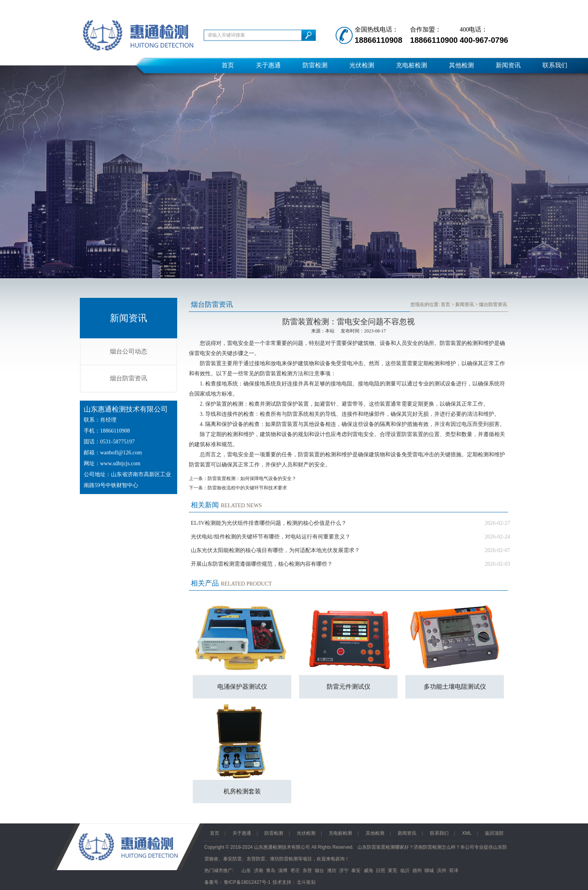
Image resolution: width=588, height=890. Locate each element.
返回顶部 (494, 833)
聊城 (429, 871)
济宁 (344, 871)
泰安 (356, 871)
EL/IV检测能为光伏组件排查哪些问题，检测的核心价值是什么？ (269, 523)
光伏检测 (362, 65)
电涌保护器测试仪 (242, 687)
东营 (307, 871)
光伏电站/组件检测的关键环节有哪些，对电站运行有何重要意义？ (271, 537)
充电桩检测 (412, 65)
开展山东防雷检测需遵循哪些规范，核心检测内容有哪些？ (262, 564)
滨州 (442, 871)
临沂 (405, 871)
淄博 (283, 871)
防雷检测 (315, 65)
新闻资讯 (508, 65)
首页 (228, 65)
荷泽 (454, 871)
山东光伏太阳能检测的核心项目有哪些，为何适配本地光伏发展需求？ (275, 550)
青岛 (271, 871)
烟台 (319, 871)
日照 (380, 871)
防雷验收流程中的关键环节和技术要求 (247, 488)
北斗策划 (306, 882)
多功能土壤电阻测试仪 (455, 687)
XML (467, 833)
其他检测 (461, 65)
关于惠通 (268, 65)
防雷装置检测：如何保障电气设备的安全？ (252, 478)
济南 (259, 871)
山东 (246, 871)
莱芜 (393, 871)
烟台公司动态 (129, 351)
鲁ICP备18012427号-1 (247, 882)
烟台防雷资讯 (129, 378)
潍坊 (332, 871)
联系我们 (555, 65)
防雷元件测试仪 (349, 687)
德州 (417, 871)
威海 (368, 871)
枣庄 (295, 871)
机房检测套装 (242, 791)
